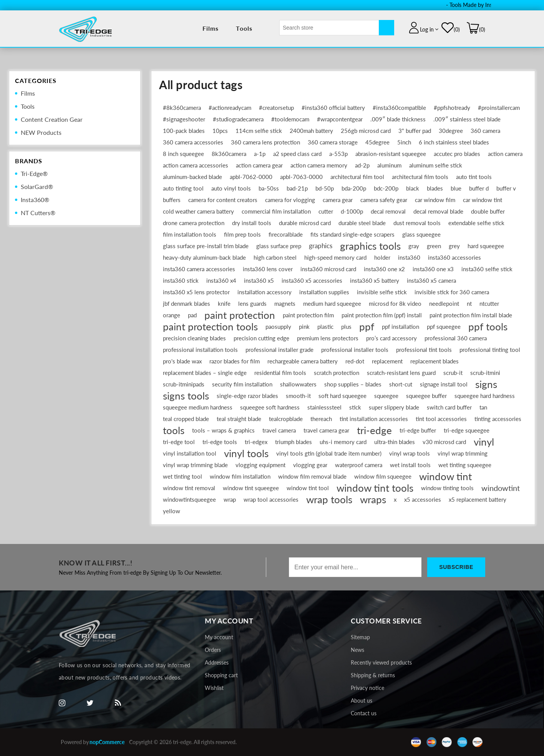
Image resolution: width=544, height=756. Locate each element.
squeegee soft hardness (270, 407)
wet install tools (410, 465)
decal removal (388, 211)
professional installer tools (355, 350)
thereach (321, 419)
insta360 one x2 (384, 269)
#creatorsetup (276, 108)
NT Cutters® (38, 213)
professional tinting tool (490, 350)
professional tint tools (424, 350)
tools (174, 430)
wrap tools (329, 499)
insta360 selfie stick (487, 269)
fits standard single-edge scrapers (352, 234)
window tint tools (375, 488)
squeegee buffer (426, 396)
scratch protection (337, 373)
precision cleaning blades (194, 338)
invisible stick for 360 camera (452, 292)
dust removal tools (417, 223)
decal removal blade (438, 211)
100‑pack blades (184, 131)
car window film (435, 200)
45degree (377, 142)
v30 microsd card (444, 442)
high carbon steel (275, 257)
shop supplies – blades (353, 384)
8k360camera (229, 154)
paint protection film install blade (471, 315)
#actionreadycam (230, 108)
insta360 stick (181, 280)
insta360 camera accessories (199, 269)
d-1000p (352, 211)
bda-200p (354, 188)
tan (483, 407)
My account (219, 637)
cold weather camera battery (198, 211)
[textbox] (329, 28)
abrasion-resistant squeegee (391, 154)
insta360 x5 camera (431, 280)
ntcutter (489, 303)
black (413, 188)
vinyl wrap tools (410, 453)
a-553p (338, 154)
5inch (404, 142)
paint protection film (308, 315)
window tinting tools (447, 488)
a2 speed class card (297, 154)
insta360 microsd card (328, 269)
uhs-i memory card (343, 442)
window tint (445, 476)
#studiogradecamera (238, 119)
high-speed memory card (335, 257)
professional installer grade (279, 350)
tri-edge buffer (418, 430)
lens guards (252, 303)
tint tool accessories (441, 419)
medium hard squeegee (332, 303)
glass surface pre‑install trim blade (206, 246)
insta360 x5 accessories (312, 280)
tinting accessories (498, 419)
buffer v (506, 188)
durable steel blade (362, 223)
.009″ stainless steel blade (467, 119)
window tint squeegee (251, 488)
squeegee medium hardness (198, 407)
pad (192, 315)
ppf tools (488, 327)
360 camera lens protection (265, 142)
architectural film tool (357, 177)
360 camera (485, 131)
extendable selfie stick (476, 223)
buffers (172, 200)
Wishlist (214, 688)
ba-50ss (269, 188)
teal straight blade (239, 419)
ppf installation (401, 327)
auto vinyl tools (231, 188)
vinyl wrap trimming (463, 453)
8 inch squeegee (183, 154)
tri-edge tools (220, 442)
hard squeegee (486, 246)
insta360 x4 (221, 280)
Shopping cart (221, 675)
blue (456, 188)
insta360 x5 (259, 280)
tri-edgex (256, 442)
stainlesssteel (324, 407)
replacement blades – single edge (205, 373)
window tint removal (189, 488)
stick (355, 407)
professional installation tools (200, 350)
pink (304, 327)
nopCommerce (107, 742)
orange (172, 315)
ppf (367, 327)
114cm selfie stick (259, 131)
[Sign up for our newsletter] (355, 567)
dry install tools (252, 223)
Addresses (217, 662)
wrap (230, 499)
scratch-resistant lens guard (401, 373)
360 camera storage (333, 142)
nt (469, 303)
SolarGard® (37, 187)
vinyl (484, 442)
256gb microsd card (366, 131)
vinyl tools (246, 453)
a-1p (260, 154)
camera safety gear (384, 200)
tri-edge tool (179, 442)
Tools (244, 28)
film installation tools (190, 234)
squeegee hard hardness (485, 396)
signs (486, 384)
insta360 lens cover (268, 269)
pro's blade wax (182, 361)
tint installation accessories (374, 419)
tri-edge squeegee (467, 430)
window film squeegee (383, 476)
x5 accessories (423, 499)
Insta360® (35, 200)
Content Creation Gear (52, 119)
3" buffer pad (415, 131)
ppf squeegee (444, 327)
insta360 (409, 257)
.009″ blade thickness (398, 119)
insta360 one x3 (433, 269)
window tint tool (308, 488)
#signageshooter (184, 119)
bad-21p (297, 188)
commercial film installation (276, 211)
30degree (451, 131)
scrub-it (453, 373)
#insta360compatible (399, 108)
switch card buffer (449, 407)
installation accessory (265, 292)
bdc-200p (386, 188)
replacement (387, 361)
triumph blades (294, 442)
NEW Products (41, 132)
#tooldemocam (290, 119)
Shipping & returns (373, 675)
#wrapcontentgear (340, 119)
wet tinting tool (182, 476)
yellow (172, 511)
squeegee (386, 396)
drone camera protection (194, 223)
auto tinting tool (183, 188)
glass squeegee (421, 234)
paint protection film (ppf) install (382, 315)
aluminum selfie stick (436, 165)
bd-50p (325, 188)
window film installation (240, 476)
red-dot (355, 361)
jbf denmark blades (187, 303)
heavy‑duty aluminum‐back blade (204, 257)
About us (362, 700)
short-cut (401, 384)
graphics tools (370, 246)
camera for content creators (223, 200)
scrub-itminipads (184, 384)
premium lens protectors (328, 338)
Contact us (364, 713)
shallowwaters (298, 384)
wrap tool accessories (271, 499)
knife (224, 303)
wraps (373, 499)
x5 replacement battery (478, 499)
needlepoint (444, 303)
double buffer (488, 211)
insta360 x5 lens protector (196, 292)
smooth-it (298, 396)
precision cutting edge (261, 338)
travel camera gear (326, 430)
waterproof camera (359, 465)
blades (435, 188)
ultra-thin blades (395, 442)
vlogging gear (310, 465)
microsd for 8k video (395, 303)
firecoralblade (286, 234)
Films (211, 28)
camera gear (338, 200)
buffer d (479, 188)
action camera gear (259, 165)
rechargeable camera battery (303, 361)
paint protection (240, 315)
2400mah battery (311, 131)
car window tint (483, 200)
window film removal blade (312, 476)
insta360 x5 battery (375, 280)
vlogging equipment (260, 465)
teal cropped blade (186, 419)
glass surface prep (279, 246)
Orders (213, 650)
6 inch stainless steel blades (454, 142)
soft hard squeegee (342, 396)
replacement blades (435, 361)
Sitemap (360, 637)
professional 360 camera (456, 338)
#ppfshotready (452, 108)
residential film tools (280, 373)
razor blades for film (235, 361)
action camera (505, 154)
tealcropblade (286, 419)
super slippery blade (394, 407)
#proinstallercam (499, 108)
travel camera (279, 430)
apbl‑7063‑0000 (301, 177)
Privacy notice (367, 688)
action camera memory (319, 165)
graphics (321, 246)
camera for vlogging (290, 200)
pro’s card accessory (391, 338)
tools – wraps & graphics (223, 430)
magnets (285, 303)
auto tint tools (474, 177)
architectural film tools (420, 177)
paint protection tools (210, 327)
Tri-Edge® (34, 173)
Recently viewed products (381, 662)
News (357, 650)
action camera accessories (196, 165)
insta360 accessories (454, 257)
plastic (325, 327)
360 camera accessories (193, 142)
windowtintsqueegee (189, 499)
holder (382, 257)
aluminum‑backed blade (192, 177)
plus (346, 327)
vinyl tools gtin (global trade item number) (329, 453)
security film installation (242, 384)
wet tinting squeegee (465, 465)
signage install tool (444, 384)
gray (414, 246)
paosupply (278, 327)
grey (454, 246)
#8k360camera (182, 108)
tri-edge (374, 430)
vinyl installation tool (190, 453)
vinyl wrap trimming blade (195, 465)
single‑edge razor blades (247, 396)
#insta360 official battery (333, 108)
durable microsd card (305, 223)
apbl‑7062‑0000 (251, 177)
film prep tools (242, 234)
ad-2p (362, 165)
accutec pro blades (457, 154)
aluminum (389, 165)
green (434, 246)
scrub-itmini (485, 373)
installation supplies (324, 292)
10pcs (220, 131)
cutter (326, 211)
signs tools (186, 396)
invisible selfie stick (382, 292)
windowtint (501, 488)
